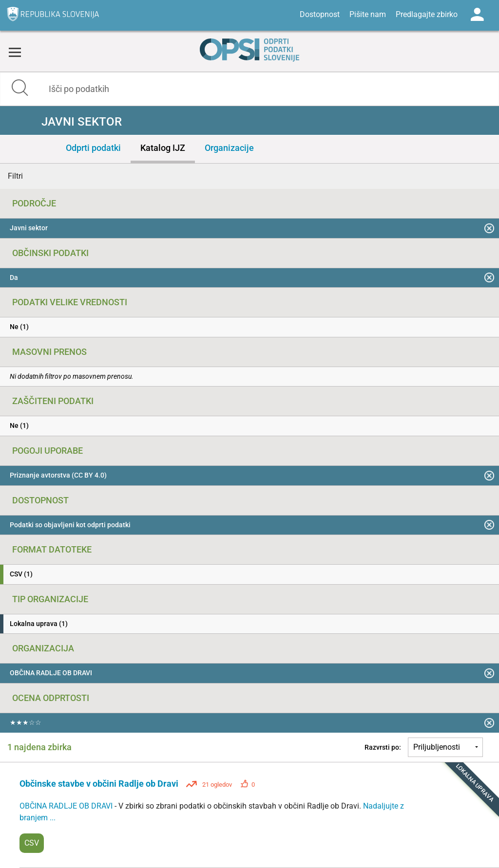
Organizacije (229, 148)
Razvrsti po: (383, 747)
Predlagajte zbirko (427, 14)
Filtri (15, 176)
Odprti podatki (93, 148)
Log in (477, 15)
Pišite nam (368, 14)
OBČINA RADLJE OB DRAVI (67, 806)
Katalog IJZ (163, 148)
